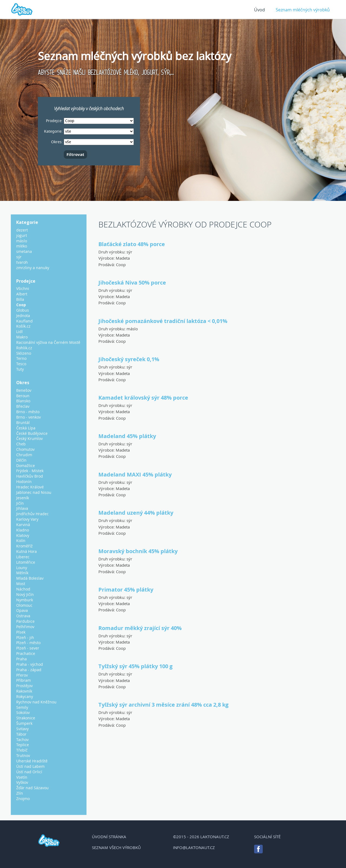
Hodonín (24, 482)
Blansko (23, 401)
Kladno (23, 530)
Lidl (19, 332)
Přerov (22, 675)
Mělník (22, 573)
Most (21, 584)
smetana (24, 251)
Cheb (21, 444)
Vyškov (22, 782)
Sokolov (23, 712)
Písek (21, 632)
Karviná (23, 525)
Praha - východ (30, 664)
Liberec (23, 557)
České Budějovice (32, 433)
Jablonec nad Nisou (34, 492)
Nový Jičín (25, 594)
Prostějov (24, 686)
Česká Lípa (26, 428)
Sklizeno (24, 353)
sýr (129, 252)
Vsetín (22, 777)
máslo (132, 329)
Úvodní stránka (109, 837)
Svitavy (22, 729)
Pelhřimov (25, 627)
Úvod (259, 10)
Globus (23, 310)
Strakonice (26, 718)
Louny (22, 568)
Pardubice (25, 621)
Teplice (23, 745)
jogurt (22, 235)
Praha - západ (29, 670)
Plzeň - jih (25, 637)
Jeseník (23, 498)
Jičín (20, 503)
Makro (22, 337)
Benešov (24, 390)
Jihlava (22, 508)
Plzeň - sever (28, 648)
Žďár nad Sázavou (32, 788)
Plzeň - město (28, 643)
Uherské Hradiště (32, 761)
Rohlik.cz (24, 348)
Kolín (21, 541)
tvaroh (22, 262)
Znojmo (23, 799)
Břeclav (23, 406)
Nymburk (25, 600)
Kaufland (24, 321)
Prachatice (26, 653)
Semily (22, 707)
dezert (22, 230)
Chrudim (24, 455)
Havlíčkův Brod (30, 476)
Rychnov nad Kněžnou (36, 702)
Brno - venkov (29, 417)
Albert (22, 294)
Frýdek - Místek (30, 471)
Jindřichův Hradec (32, 514)
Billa (20, 299)
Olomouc (24, 605)
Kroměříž (24, 546)
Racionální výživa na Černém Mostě (48, 342)
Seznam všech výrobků (116, 847)
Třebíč (22, 750)
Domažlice (26, 466)
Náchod (23, 589)
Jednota (23, 316)
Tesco (21, 364)
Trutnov (23, 756)
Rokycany (25, 696)
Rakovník (24, 691)
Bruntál (23, 422)
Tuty (20, 369)
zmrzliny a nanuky (33, 268)
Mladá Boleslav (30, 578)
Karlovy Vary (27, 519)
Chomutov (25, 449)
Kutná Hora (26, 551)
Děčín (21, 460)
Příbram (24, 680)
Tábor (21, 734)
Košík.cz (23, 326)
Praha (21, 659)
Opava (22, 610)
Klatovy (23, 535)
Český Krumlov (29, 438)
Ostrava (23, 616)
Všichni (23, 288)
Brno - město (28, 412)
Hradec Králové (30, 487)
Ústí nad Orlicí (29, 772)
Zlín (20, 793)
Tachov (22, 740)
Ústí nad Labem (30, 766)
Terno (21, 358)
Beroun (23, 396)
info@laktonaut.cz (194, 847)
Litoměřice (26, 562)
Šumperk (24, 723)
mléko (22, 246)
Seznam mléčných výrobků (303, 10)
